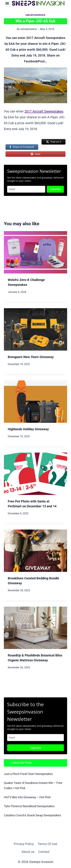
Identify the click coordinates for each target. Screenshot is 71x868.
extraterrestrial (29, 29)
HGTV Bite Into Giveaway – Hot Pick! (27, 797)
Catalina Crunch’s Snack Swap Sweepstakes (32, 815)
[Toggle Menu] (7, 3)
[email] (35, 738)
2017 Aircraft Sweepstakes (44, 111)
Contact (44, 852)
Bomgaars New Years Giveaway (31, 357)
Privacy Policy (24, 844)
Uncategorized (35, 15)
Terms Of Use (47, 844)
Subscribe (55, 189)
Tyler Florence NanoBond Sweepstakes (29, 806)
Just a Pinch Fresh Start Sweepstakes (28, 774)
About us (28, 852)
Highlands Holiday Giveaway (28, 429)
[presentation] (35, 252)
